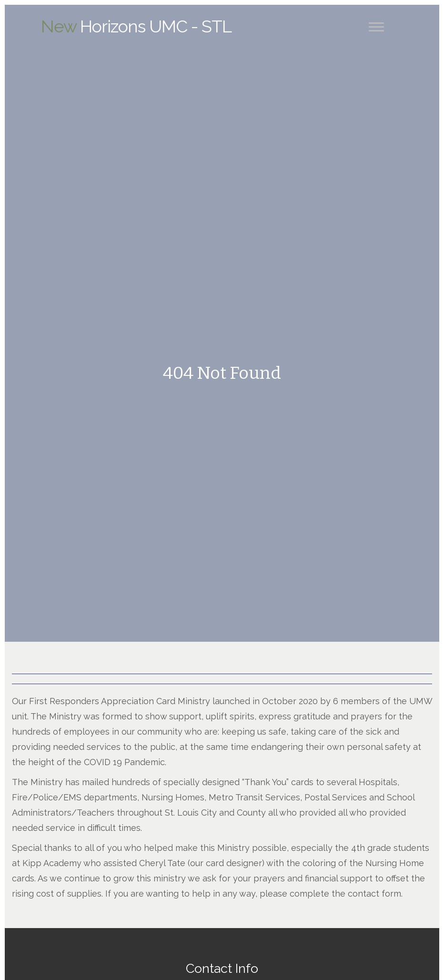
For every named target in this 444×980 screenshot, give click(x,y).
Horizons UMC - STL (136, 26)
